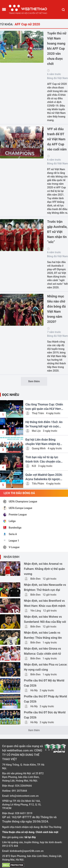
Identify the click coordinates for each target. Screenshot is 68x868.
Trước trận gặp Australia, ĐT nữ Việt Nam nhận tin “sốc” (57, 232)
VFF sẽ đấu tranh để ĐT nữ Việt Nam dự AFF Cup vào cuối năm (57, 139)
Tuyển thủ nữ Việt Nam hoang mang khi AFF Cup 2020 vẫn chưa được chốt (57, 48)
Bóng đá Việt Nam (57, 78)
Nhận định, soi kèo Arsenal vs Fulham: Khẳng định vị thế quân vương (44, 569)
